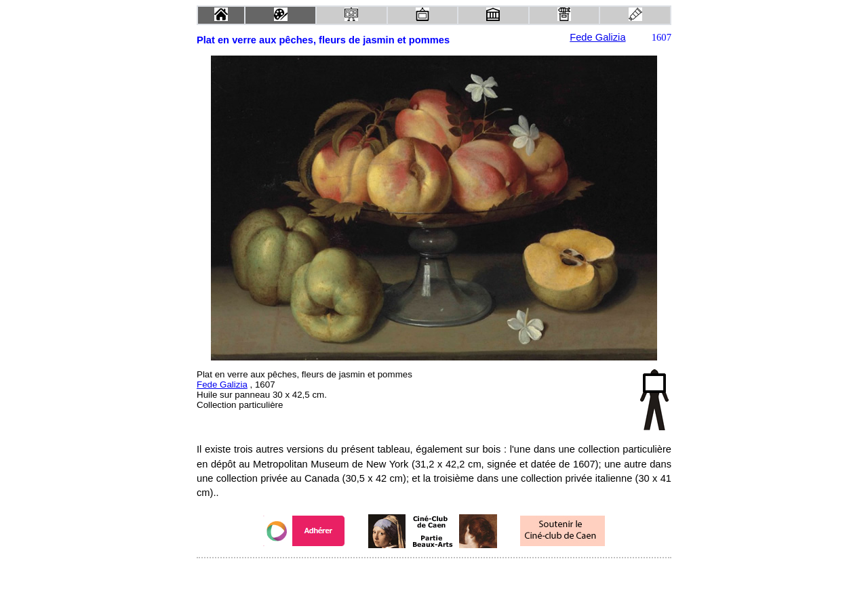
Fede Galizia (597, 37)
